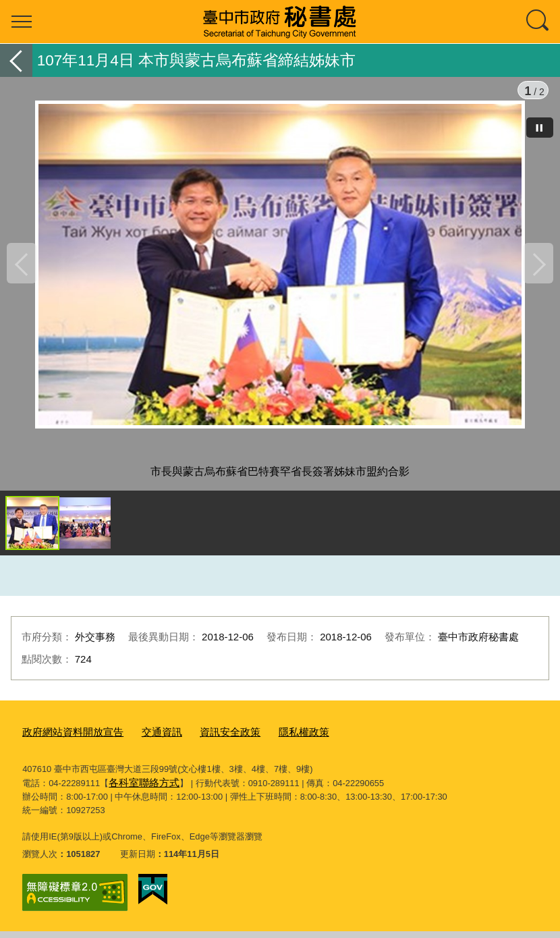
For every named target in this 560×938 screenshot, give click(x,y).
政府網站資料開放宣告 (66, 743)
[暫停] (540, 128)
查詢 (538, 22)
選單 (22, 22)
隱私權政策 (274, 743)
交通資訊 (146, 743)
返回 (16, 60)
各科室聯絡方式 (139, 791)
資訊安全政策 (207, 743)
